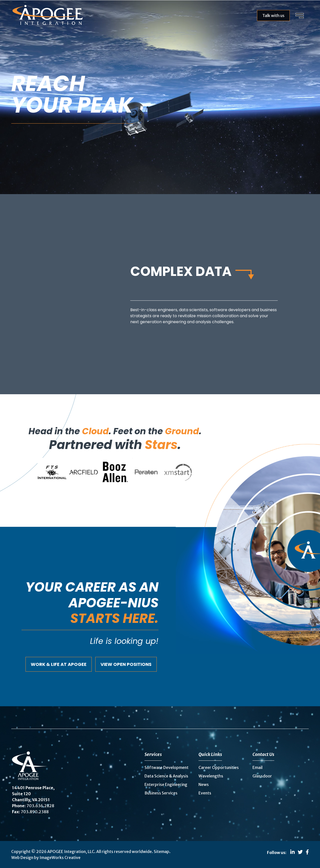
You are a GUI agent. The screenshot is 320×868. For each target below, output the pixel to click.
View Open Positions (126, 664)
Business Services (161, 793)
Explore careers (41, 141)
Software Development (166, 767)
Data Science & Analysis (166, 776)
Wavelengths (211, 776)
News (204, 784)
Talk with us (273, 16)
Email (257, 767)
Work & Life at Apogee (59, 664)
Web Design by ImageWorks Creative (46, 857)
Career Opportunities (219, 767)
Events (205, 793)
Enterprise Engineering (166, 784)
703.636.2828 (40, 806)
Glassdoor (262, 776)
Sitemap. (162, 851)
